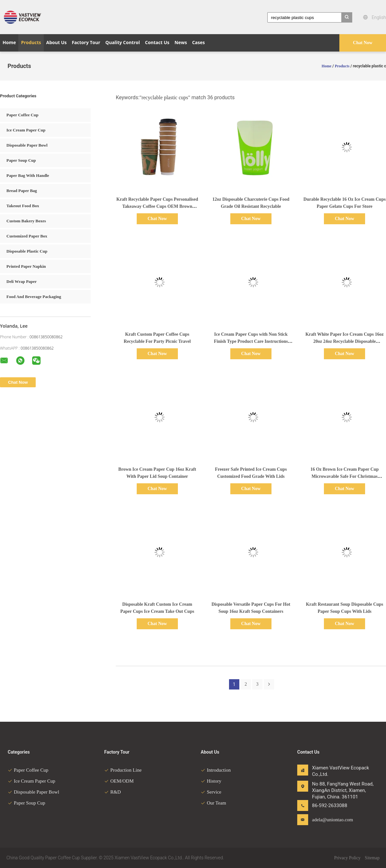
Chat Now (363, 43)
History (211, 781)
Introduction (216, 770)
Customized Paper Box (27, 236)
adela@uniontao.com (332, 820)
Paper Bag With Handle (28, 175)
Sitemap (372, 858)
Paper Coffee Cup (22, 115)
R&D (113, 792)
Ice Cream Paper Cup (26, 130)
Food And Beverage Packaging (34, 297)
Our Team (213, 803)
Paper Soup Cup (21, 160)
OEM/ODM (119, 781)
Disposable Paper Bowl (27, 145)
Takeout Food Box (23, 206)
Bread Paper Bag (22, 191)
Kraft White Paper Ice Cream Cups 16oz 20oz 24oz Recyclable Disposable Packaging (344, 341)
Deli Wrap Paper (22, 281)
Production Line (123, 770)
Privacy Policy (347, 858)
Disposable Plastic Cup (27, 251)
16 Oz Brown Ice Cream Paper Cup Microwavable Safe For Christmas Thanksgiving (345, 476)
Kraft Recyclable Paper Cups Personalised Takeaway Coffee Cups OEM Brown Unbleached (157, 206)
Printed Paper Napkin (26, 266)
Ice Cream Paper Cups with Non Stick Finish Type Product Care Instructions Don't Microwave (251, 341)
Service (211, 792)
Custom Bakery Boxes (26, 221)
